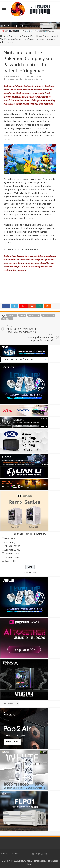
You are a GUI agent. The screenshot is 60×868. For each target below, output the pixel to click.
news (22, 315)
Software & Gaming (34, 79)
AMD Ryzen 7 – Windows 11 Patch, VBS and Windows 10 (23, 329)
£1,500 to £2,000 (12, 550)
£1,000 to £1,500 (12, 546)
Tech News (14, 36)
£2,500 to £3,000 (12, 557)
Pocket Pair (49, 315)
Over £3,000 (10, 561)
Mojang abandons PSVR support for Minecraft (37, 338)
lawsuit (12, 315)
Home (3, 36)
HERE (37, 249)
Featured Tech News (32, 36)
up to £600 (10, 539)
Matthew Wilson (13, 76)
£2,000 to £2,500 (12, 554)
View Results (30, 572)
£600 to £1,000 (11, 542)
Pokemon (8, 319)
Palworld (34, 315)
